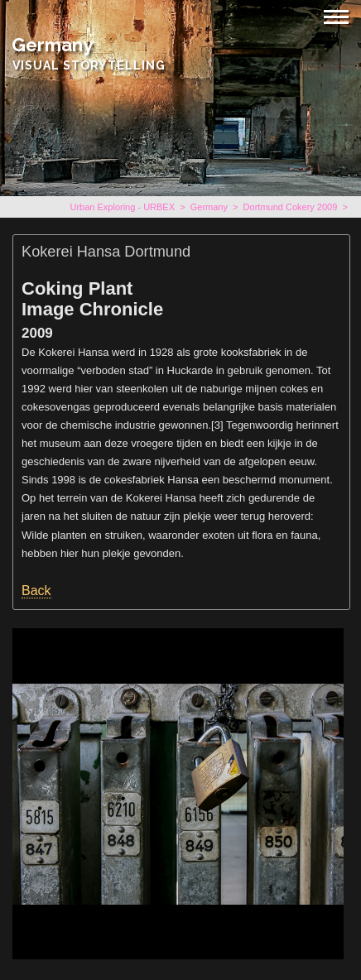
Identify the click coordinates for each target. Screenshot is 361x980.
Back (36, 591)
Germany (52, 45)
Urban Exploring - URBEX (122, 207)
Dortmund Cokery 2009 (291, 207)
